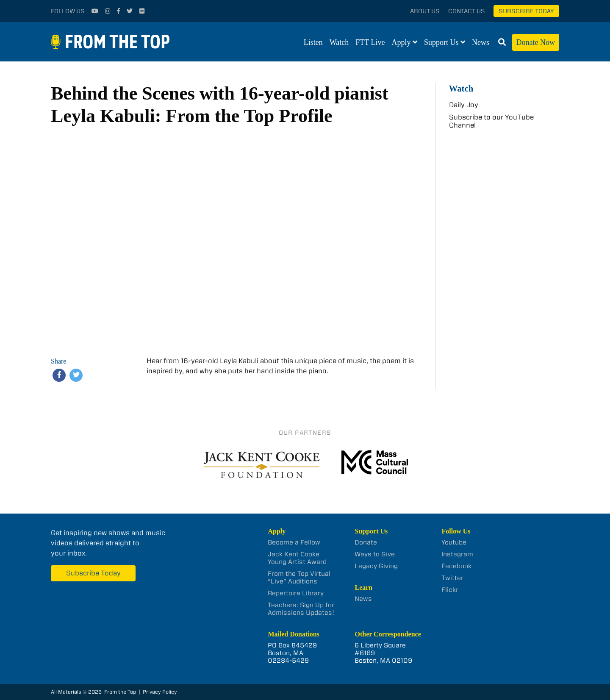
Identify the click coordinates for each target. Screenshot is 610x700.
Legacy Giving (376, 566)
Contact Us (467, 11)
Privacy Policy (160, 692)
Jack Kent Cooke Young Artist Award (297, 558)
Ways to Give (375, 554)
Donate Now (536, 42)
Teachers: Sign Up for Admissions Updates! (301, 609)
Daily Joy (464, 105)
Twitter (452, 578)
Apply (401, 42)
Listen (313, 42)
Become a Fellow (294, 542)
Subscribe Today (526, 11)
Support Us (441, 42)
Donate (366, 542)
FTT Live (370, 42)
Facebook (456, 566)
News (481, 42)
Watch (339, 42)
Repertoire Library (296, 593)
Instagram (457, 554)
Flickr (450, 590)
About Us (425, 11)
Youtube (454, 542)
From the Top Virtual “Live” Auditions (299, 578)
